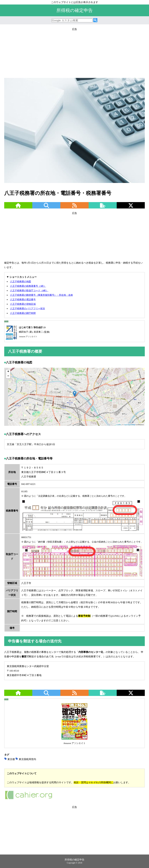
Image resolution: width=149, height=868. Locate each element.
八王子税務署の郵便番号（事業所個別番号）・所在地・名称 (41, 295)
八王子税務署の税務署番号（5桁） (28, 286)
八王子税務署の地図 (21, 282)
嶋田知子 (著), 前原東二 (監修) (27, 332)
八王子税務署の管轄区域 (23, 304)
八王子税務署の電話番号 (23, 300)
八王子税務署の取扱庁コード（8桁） (29, 291)
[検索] (95, 20)
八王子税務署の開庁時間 (23, 313)
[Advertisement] (74, 52)
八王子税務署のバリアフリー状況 (28, 309)
